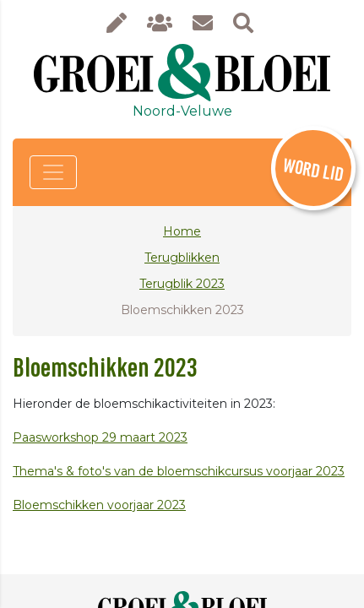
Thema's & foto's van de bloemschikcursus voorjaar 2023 (179, 471)
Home (182, 231)
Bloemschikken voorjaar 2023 (99, 505)
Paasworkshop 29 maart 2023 (100, 437)
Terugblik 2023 (182, 284)
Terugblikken (182, 258)
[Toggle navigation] (53, 172)
